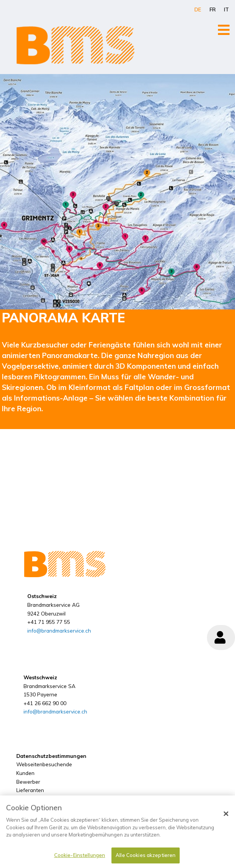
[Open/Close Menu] (224, 30)
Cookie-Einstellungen (80, 859)
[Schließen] (226, 817)
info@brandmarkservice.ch (59, 630)
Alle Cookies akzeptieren (146, 859)
